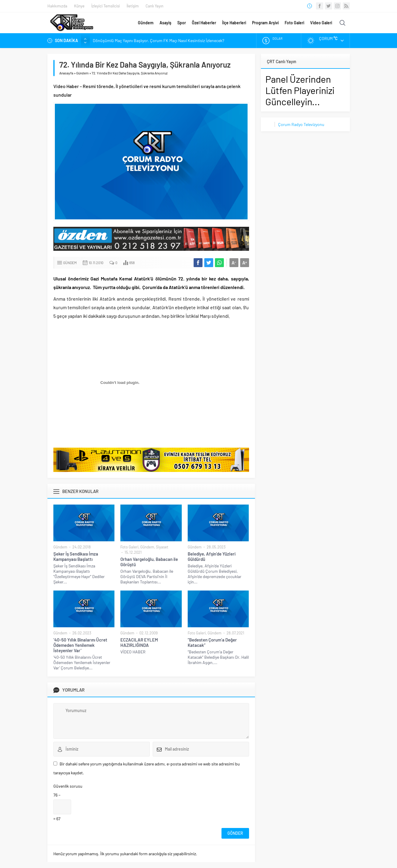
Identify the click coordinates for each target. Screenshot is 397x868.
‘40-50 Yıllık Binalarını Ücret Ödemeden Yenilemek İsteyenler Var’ (80, 645)
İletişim (133, 6)
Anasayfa (66, 73)
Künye (79, 6)
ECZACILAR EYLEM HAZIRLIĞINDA (139, 642)
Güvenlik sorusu (68, 786)
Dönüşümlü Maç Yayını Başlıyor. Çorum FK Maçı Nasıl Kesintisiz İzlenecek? (158, 40)
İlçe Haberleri (234, 23)
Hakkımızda (57, 6)
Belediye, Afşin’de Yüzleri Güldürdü (212, 556)
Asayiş (165, 23)
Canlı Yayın (154, 6)
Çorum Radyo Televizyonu (301, 124)
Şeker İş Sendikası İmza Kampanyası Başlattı (76, 556)
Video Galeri (321, 23)
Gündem (146, 23)
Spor (182, 23)
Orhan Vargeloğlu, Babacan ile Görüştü (149, 562)
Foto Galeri (294, 23)
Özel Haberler (204, 23)
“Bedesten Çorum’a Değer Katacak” (212, 642)
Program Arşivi (265, 23)
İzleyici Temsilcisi (106, 6)
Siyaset (162, 547)
